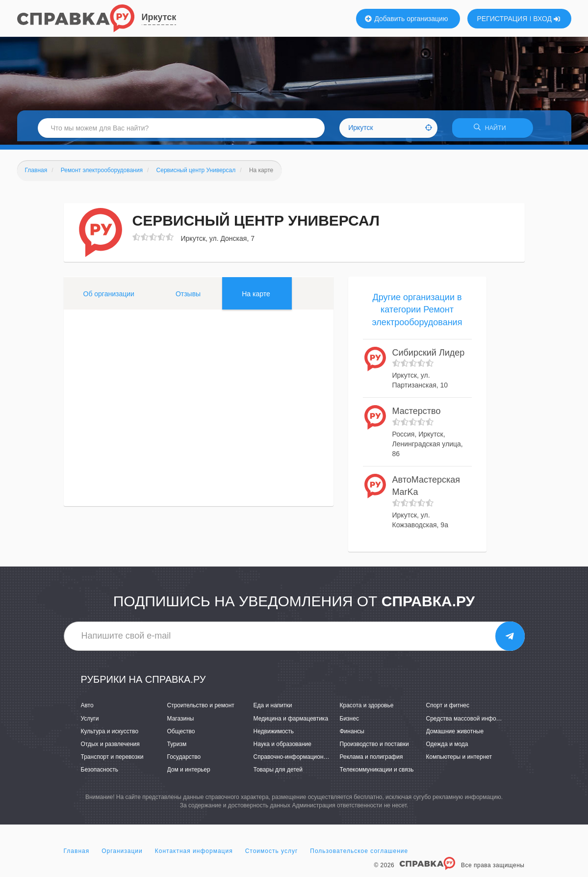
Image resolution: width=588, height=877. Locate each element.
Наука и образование (282, 747)
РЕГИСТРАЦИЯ (502, 19)
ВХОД (547, 19)
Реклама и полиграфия (371, 760)
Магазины (181, 722)
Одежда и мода (447, 747)
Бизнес (349, 722)
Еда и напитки (273, 709)
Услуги (90, 722)
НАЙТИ (492, 130)
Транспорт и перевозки (112, 760)
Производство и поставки (374, 747)
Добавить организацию (407, 19)
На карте (256, 297)
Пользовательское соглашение (359, 854)
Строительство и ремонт (201, 709)
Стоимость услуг (272, 854)
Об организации (109, 297)
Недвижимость (274, 734)
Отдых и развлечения (110, 747)
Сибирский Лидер (429, 356)
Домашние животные (455, 734)
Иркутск (159, 17)
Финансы (352, 734)
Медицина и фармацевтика (291, 722)
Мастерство (417, 414)
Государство (184, 760)
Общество (181, 734)
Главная (77, 854)
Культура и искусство (110, 734)
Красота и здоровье (367, 709)
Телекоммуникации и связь (377, 773)
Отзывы (188, 297)
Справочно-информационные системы (307, 760)
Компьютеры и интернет (459, 760)
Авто (87, 709)
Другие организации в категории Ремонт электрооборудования (417, 313)
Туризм (177, 747)
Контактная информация (194, 854)
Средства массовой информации (472, 722)
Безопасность (100, 773)
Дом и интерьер (189, 773)
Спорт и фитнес (448, 709)
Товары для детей (278, 773)
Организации (122, 854)
